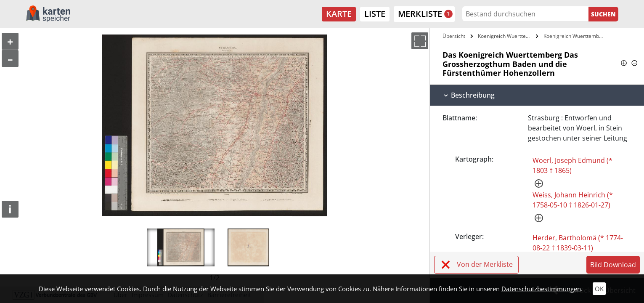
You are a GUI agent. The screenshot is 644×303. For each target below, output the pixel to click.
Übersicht (454, 36)
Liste (375, 14)
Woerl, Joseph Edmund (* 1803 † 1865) (572, 165)
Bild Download (613, 265)
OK (599, 289)
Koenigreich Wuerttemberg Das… (506, 36)
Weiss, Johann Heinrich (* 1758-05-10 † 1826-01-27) (573, 200)
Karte (339, 14)
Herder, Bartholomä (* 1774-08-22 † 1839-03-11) (578, 243)
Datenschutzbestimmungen (541, 289)
